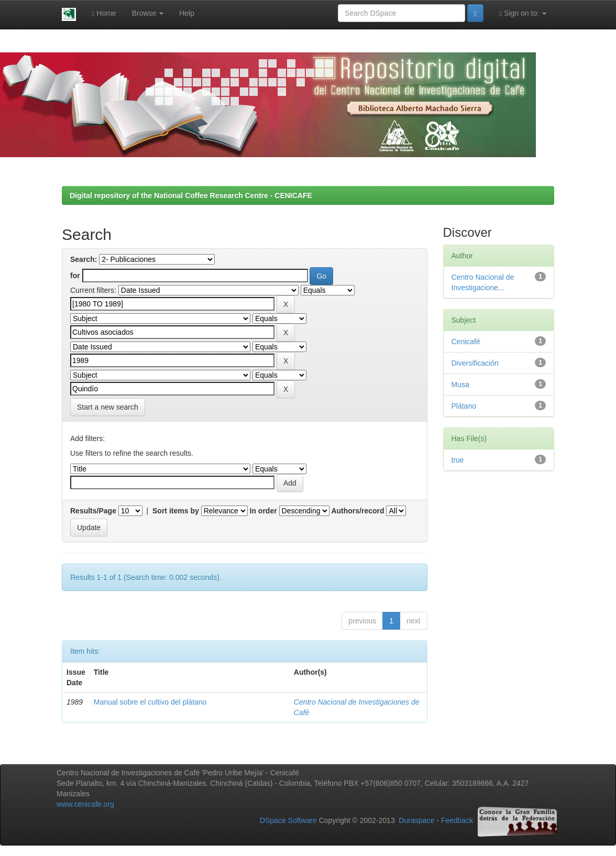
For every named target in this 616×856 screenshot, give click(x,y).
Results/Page (93, 511)
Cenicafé (466, 342)
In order (263, 511)
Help (187, 13)
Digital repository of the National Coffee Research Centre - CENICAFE (191, 195)
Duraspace (416, 821)
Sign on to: (523, 13)
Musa (460, 385)
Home (104, 13)
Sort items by (176, 511)
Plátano (464, 406)
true (458, 460)
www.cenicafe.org (85, 804)
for (75, 276)
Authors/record (357, 511)
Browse (148, 13)
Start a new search (108, 407)
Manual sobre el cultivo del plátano (150, 702)
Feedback (457, 821)
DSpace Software (288, 821)
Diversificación (475, 363)
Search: (84, 259)
